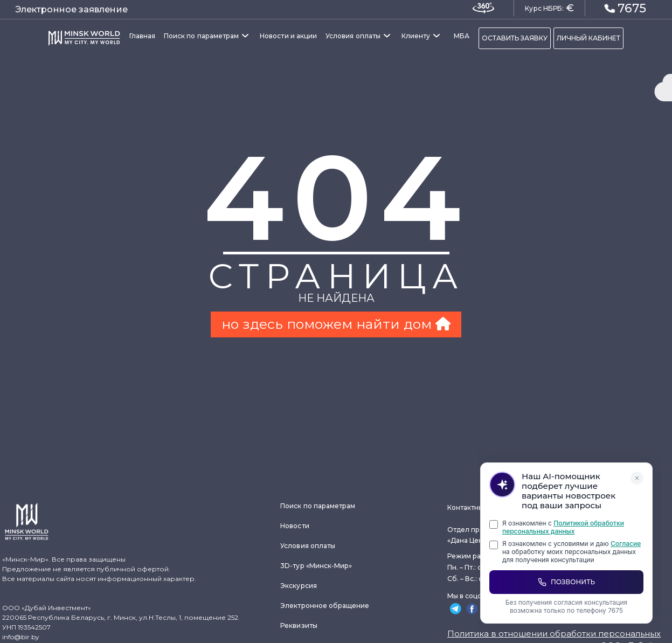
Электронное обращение (325, 606)
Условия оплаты (353, 36)
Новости (295, 526)
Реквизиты (299, 625)
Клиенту (416, 36)
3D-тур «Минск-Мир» (316, 566)
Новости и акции (288, 36)
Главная (142, 36)
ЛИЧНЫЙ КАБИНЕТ (588, 38)
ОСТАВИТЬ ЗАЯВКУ (515, 38)
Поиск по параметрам (201, 36)
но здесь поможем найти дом (336, 324)
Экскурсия (299, 586)
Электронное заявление (71, 9)
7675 (625, 8)
